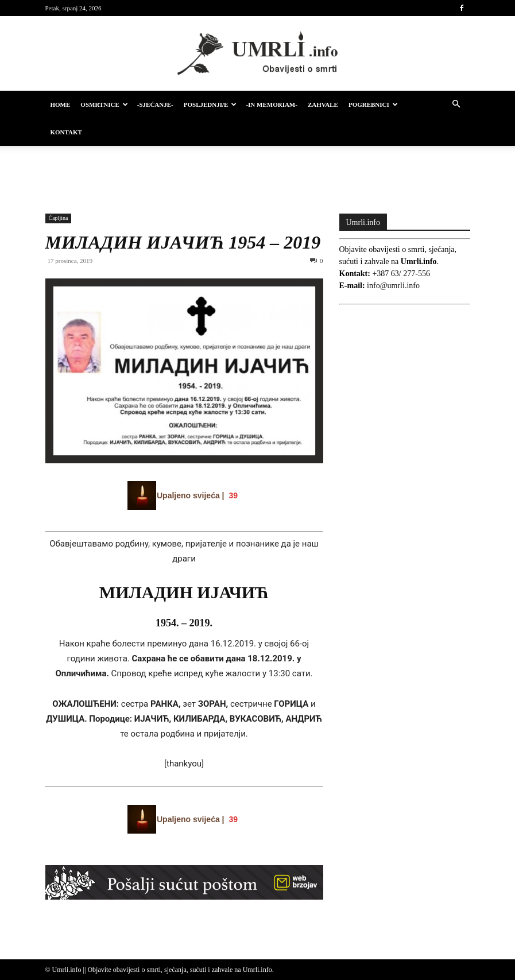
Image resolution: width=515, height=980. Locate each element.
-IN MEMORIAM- (272, 104)
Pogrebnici (373, 104)
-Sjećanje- (155, 104)
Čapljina (59, 218)
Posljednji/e (210, 104)
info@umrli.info (393, 286)
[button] (456, 105)
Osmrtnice (104, 104)
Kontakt (66, 132)
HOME (61, 104)
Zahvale (323, 104)
